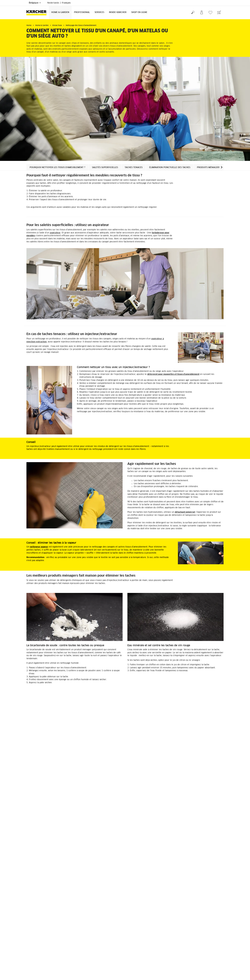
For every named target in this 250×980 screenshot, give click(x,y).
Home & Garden (60, 12)
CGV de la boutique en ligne (40, 936)
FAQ (28, 947)
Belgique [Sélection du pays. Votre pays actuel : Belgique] (35, 3)
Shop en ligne (139, 12)
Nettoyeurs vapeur (36, 851)
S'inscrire (31, 967)
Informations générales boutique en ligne (46, 944)
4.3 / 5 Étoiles (185, 944)
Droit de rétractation (36, 940)
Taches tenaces (134, 168)
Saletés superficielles (105, 168)
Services (99, 12)
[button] (222, 167)
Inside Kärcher (118, 12)
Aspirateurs (100, 851)
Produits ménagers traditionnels (217, 168)
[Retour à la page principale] (38, 13)
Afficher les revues (187, 951)
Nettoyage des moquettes (110, 908)
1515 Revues (184, 948)
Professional (82, 12)
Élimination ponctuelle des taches (170, 168)
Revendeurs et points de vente (142, 967)
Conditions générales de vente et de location (149, 975)
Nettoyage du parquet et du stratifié (184, 908)
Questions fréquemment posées (142, 971)
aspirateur (55, 233)
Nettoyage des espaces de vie (45, 908)
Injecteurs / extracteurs (173, 851)
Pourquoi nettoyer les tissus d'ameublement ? (57, 168)
